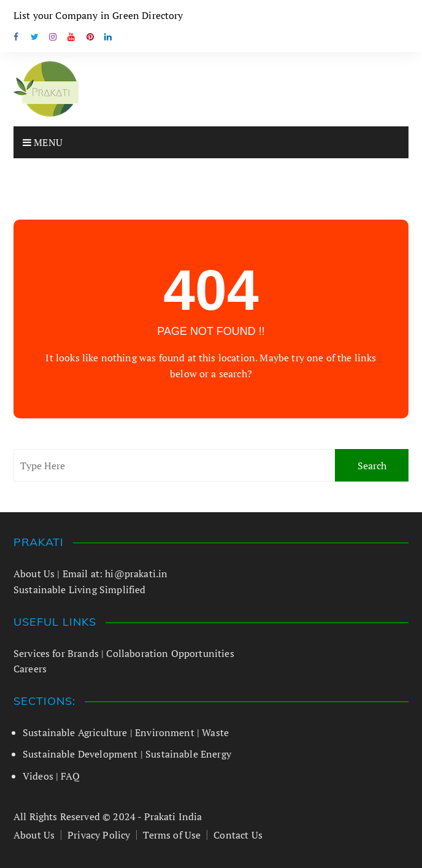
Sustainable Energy (188, 754)
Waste (215, 732)
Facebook (17, 37)
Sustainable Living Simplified (80, 590)
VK (90, 37)
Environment (165, 732)
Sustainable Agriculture (75, 732)
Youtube (72, 37)
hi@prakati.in (136, 574)
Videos (38, 776)
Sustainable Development (80, 754)
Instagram (53, 37)
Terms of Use (172, 835)
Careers (30, 669)
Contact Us (238, 835)
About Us (34, 574)
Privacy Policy (99, 835)
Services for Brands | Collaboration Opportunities (124, 653)
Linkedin (109, 37)
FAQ (70, 776)
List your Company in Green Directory (98, 15)
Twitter (35, 37)
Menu (43, 142)
